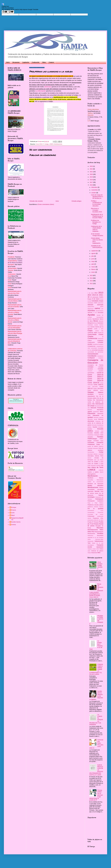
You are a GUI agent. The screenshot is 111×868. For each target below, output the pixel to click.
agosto (94, 253)
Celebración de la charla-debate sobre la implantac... (96, 229)
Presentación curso (95, 511)
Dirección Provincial (97, 408)
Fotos (98, 444)
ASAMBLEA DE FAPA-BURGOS (97, 247)
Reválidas (100, 533)
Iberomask (90, 454)
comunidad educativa (97, 350)
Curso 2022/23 (93, 390)
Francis (14, 510)
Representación (99, 532)
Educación (91, 413)
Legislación (26, 62)
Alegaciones (91, 309)
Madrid (102, 472)
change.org (100, 333)
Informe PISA (99, 456)
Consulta (101, 369)
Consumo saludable (95, 371)
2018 (91, 180)
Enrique (14, 507)
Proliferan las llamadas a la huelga (96, 222)
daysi (13, 515)
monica (14, 525)
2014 (91, 278)
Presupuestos (91, 512)
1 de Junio (91, 293)
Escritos (90, 429)
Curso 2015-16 (95, 375)
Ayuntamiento (100, 317)
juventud (98, 465)
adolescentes (91, 307)
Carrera (92, 327)
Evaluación (97, 435)
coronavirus (91, 373)
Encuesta (94, 425)
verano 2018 (96, 549)
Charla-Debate (92, 334)
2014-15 (95, 295)
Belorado (101, 321)
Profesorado (91, 516)
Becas (96, 321)
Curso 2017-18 (95, 379)
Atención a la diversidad (95, 313)
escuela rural (99, 431)
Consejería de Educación (95, 361)
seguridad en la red (93, 537)
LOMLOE (101, 470)
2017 (91, 182)
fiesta (102, 441)
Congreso (101, 358)
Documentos (16, 62)
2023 (91, 166)
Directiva (90, 410)
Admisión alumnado (95, 305)
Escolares (101, 427)
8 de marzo (96, 299)
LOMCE (51, 144)
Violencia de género (97, 551)
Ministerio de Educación (95, 484)
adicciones (101, 303)
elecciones (91, 421)
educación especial (98, 417)
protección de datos (98, 520)
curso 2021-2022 (93, 387)
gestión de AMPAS (93, 446)
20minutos (48, 87)
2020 (91, 174)
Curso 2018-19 (95, 381)
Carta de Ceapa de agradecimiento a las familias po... (97, 197)
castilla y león (99, 329)
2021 (91, 172)
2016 (91, 185)
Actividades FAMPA (93, 303)
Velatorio (90, 549)
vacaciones (100, 547)
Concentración (93, 354)
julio (93, 256)
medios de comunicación (95, 482)
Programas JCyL (98, 518)
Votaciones (94, 553)
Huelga (47, 144)
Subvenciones (99, 541)
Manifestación (93, 476)
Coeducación (35, 62)
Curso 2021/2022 (98, 389)
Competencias (92, 346)
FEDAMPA (96, 441)
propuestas (90, 520)
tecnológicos (91, 545)
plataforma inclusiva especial (95, 507)
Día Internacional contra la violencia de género (95, 402)
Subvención (90, 541)
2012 (91, 283)
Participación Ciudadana (95, 501)
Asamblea (91, 311)
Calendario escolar (93, 325)
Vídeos (101, 549)
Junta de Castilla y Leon (95, 462)
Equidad (95, 427)
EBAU (102, 412)
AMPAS (97, 309)
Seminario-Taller (99, 539)
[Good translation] (5, 12)
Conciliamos (100, 356)
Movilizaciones (58, 144)
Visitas (89, 553)
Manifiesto (90, 478)
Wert (99, 553)
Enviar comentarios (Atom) (46, 204)
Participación (99, 499)
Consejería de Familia (95, 365)
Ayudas (91, 315)
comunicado (94, 348)
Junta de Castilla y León (95, 464)
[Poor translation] (11, 12)
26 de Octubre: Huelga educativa (97, 235)
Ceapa (90, 331)
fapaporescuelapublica (17, 519)
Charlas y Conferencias (95, 337)
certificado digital (92, 333)
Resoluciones (91, 534)
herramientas (91, 452)
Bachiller (90, 319)
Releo (101, 530)
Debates (91, 392)
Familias (100, 437)
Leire (13, 513)
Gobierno (101, 446)
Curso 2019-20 (93, 383)
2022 (91, 169)
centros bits (99, 331)
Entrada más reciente (36, 201)
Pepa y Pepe (92, 503)
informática (91, 456)
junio (93, 259)
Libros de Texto (97, 467)
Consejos (90, 367)
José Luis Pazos (99, 460)
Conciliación (92, 356)
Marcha (101, 478)
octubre (94, 193)
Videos (44, 62)
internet (89, 458)
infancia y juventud (98, 454)
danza (102, 390)
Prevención (100, 512)
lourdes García (16, 522)
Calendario (100, 323)
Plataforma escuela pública (95, 505)
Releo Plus (91, 532)
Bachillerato (96, 319)
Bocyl (96, 323)
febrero (94, 269)
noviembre (95, 190)
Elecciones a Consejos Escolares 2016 (96, 210)
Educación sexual (92, 419)
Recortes (100, 528)
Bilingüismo (91, 323)
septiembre (95, 251)
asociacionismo (100, 311)
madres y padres (93, 472)
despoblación (91, 396)
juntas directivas (92, 465)
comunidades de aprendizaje (95, 352)
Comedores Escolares (98, 344)
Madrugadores (92, 474)
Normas (97, 491)
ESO (102, 433)
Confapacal (91, 358)
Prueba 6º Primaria (93, 522)
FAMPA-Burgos (92, 439)
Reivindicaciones (93, 530)
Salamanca (90, 536)
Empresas (98, 421)
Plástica (101, 503)
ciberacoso (101, 339)
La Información (41, 91)
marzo (93, 267)
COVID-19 (100, 373)
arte (102, 309)
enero (93, 272)
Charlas (101, 334)
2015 (91, 275)
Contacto (51, 62)
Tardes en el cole (98, 543)
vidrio (89, 551)
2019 (91, 177)
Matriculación (100, 480)
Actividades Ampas (97, 301)
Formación (91, 442)
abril (93, 264)
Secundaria (100, 536)
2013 (91, 281)
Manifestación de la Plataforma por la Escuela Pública (97, 216)
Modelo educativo (95, 486)
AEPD (102, 307)
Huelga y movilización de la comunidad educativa (96, 203)
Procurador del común (95, 514)
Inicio (8, 62)
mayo (93, 261)
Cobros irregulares (95, 341)
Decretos (101, 394)
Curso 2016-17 (40, 144)
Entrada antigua (76, 201)
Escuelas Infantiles (93, 433)
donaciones (96, 412)
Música (101, 488)
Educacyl (101, 419)
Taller (89, 543)
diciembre (94, 187)
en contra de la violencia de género (95, 423)
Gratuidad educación (93, 448)
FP (103, 444)
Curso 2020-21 (98, 385)
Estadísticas (91, 435)
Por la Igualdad (95, 509)
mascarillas (90, 480)
